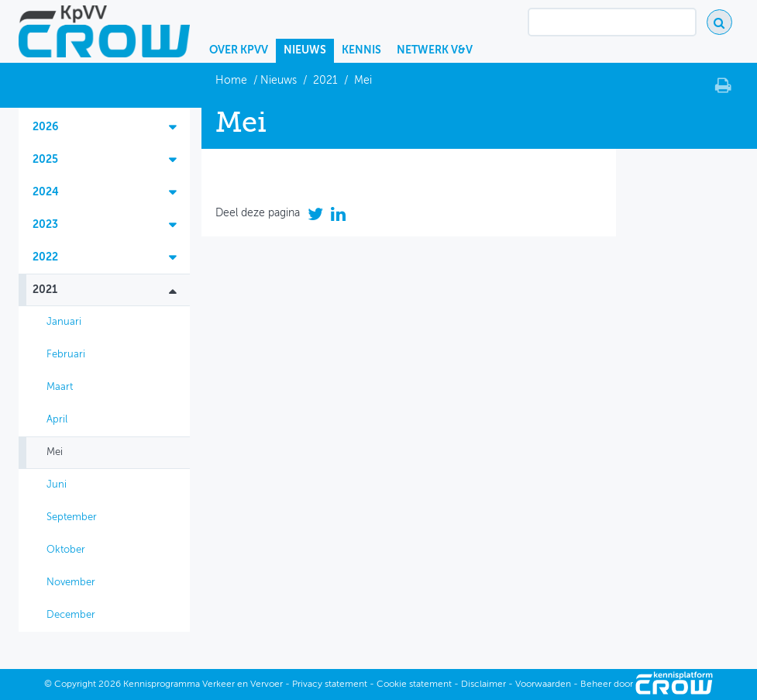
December (71, 615)
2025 (45, 160)
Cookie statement (414, 684)
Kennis (361, 50)
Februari (66, 355)
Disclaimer (483, 684)
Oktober (66, 550)
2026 (45, 127)
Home (233, 81)
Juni (57, 485)
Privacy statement (330, 684)
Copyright (75, 684)
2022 (45, 257)
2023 (45, 225)
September (72, 517)
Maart (60, 387)
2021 (325, 81)
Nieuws (305, 50)
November (71, 583)
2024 (46, 192)
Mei (55, 452)
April (57, 420)
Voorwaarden (543, 684)
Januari (64, 322)
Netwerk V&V (435, 50)
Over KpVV (239, 50)
